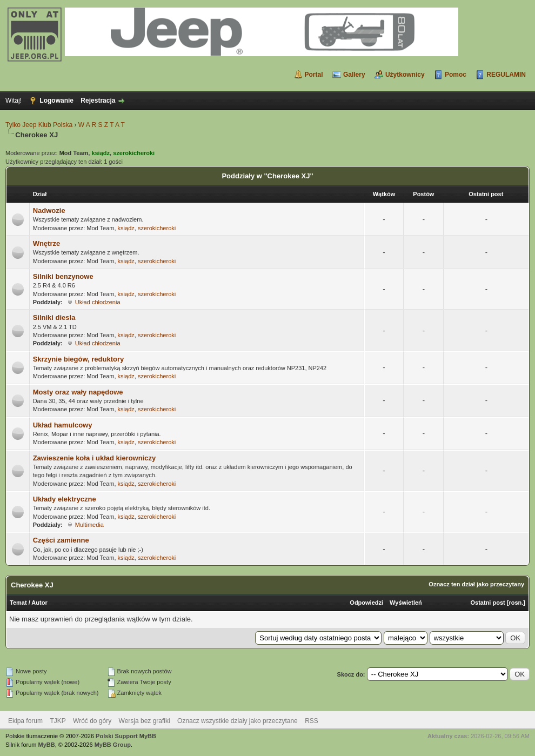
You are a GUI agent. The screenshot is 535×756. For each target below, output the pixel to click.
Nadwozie (49, 210)
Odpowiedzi (366, 603)
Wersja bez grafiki (145, 721)
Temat (18, 603)
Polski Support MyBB (126, 736)
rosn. (516, 603)
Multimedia (89, 525)
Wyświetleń (406, 603)
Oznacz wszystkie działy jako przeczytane (238, 721)
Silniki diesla (54, 317)
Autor (39, 603)
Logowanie (56, 101)
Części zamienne (61, 540)
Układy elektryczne (65, 499)
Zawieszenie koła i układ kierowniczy (95, 458)
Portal (314, 75)
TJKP (58, 721)
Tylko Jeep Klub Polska (39, 125)
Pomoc (456, 75)
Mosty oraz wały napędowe (78, 392)
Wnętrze (47, 243)
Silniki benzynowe (63, 276)
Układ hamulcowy (63, 425)
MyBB (47, 745)
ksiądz (126, 228)
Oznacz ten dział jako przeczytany (476, 584)
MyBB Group (113, 745)
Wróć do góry (92, 721)
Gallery (354, 75)
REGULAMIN (506, 75)
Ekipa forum (25, 721)
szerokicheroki (157, 228)
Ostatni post (488, 603)
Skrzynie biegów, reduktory (79, 359)
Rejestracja (98, 101)
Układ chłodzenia (98, 302)
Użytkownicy (405, 75)
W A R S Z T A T (102, 125)
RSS (312, 721)
